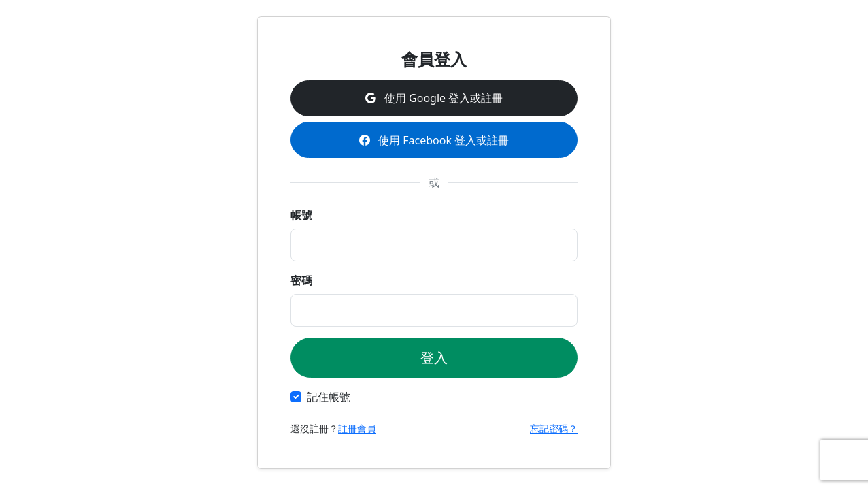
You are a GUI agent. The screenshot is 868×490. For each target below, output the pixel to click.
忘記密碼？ (554, 428)
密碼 (301, 280)
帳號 (301, 215)
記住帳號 (329, 397)
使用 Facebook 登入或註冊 (434, 140)
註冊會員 (357, 428)
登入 (434, 358)
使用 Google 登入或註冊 (434, 98)
